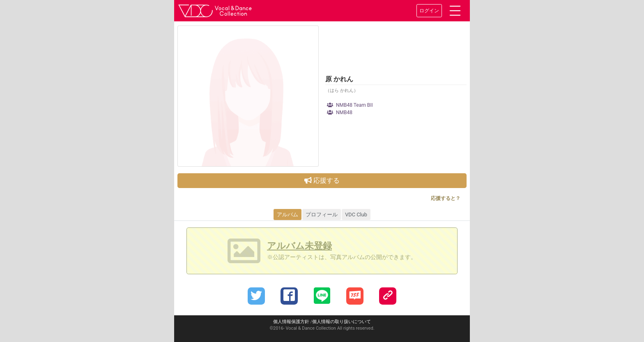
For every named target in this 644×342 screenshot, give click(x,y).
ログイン (429, 11)
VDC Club (356, 215)
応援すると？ (446, 198)
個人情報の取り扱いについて (342, 322)
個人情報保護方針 (291, 322)
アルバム (287, 215)
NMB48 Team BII (350, 105)
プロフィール (322, 215)
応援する (322, 180)
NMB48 (340, 112)
